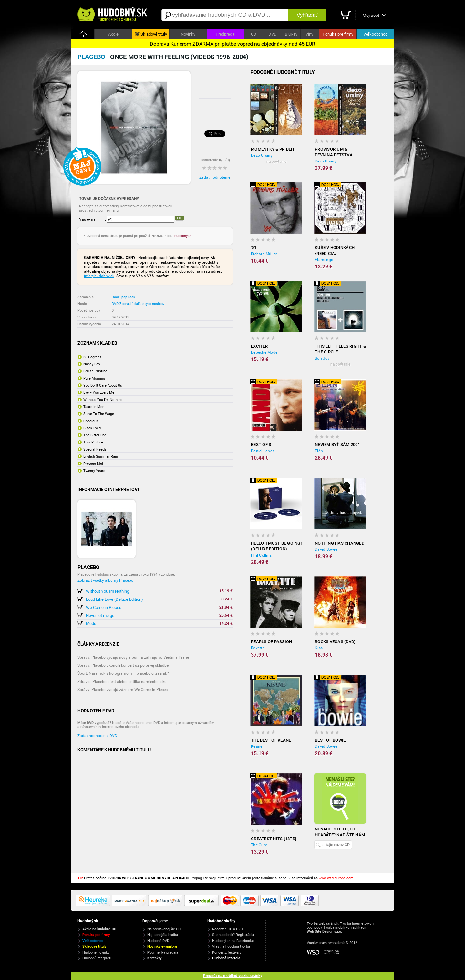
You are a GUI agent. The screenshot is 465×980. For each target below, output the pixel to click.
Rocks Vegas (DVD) (335, 642)
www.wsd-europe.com (336, 878)
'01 (254, 248)
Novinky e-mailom (162, 947)
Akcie (113, 34)
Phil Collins (261, 555)
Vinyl (310, 34)
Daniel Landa (263, 451)
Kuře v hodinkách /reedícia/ (335, 250)
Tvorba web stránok (323, 924)
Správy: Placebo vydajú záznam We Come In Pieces (123, 690)
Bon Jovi (323, 358)
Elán (319, 451)
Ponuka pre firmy (338, 34)
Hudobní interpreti (97, 958)
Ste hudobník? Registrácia (233, 935)
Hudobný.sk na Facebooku (233, 941)
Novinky (188, 34)
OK (180, 218)
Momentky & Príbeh (272, 149)
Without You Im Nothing (108, 591)
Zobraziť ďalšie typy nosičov (142, 304)
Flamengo (324, 260)
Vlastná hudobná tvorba (231, 947)
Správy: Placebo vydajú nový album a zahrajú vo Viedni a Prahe (133, 657)
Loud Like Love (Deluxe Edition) (114, 599)
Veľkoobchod (375, 34)
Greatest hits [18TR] (274, 839)
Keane (257, 746)
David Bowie (326, 549)
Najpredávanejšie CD (164, 929)
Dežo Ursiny (262, 155)
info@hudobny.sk (99, 276)
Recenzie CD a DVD (227, 929)
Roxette (258, 648)
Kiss (319, 648)
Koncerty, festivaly (227, 952)
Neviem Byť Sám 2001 (337, 445)
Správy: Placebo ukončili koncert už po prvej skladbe (123, 665)
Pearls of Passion (271, 642)
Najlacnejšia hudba (163, 935)
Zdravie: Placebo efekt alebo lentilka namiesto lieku (122, 682)
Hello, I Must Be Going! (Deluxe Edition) (276, 546)
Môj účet (371, 15)
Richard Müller (264, 254)
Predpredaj (226, 34)
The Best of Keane (271, 740)
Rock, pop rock (124, 297)
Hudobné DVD (158, 941)
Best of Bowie (330, 740)
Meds (91, 624)
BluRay (291, 34)
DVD (273, 34)
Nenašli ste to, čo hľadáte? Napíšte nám (340, 832)
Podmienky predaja (163, 952)
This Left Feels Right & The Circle (340, 349)
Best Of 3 (261, 445)
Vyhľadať (307, 15)
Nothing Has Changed (340, 543)
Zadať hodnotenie (215, 177)
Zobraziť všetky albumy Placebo (105, 580)
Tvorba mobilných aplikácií (345, 928)
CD (254, 34)
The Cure (259, 845)
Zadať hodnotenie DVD (97, 736)
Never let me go (100, 615)
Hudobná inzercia (226, 958)
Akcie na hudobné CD (99, 929)
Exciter (259, 346)
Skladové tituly (151, 34)
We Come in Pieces (104, 607)
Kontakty (155, 958)
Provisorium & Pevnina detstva (334, 152)
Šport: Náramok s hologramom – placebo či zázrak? (123, 673)
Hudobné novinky (96, 952)
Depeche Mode (264, 352)
